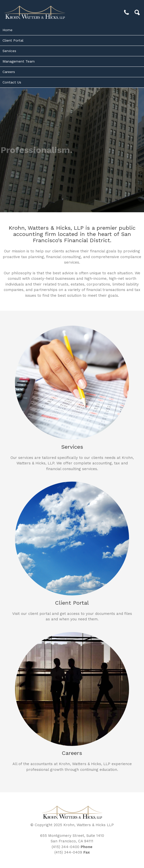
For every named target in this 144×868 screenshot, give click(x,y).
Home (7, 30)
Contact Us (12, 82)
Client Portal (13, 40)
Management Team (19, 61)
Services (9, 51)
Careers (9, 72)
